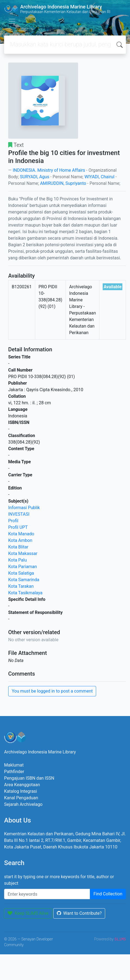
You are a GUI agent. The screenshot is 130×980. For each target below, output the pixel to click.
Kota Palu (17, 560)
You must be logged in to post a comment (52, 691)
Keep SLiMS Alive (28, 913)
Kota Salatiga (21, 573)
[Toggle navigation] (12, 21)
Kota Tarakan (21, 586)
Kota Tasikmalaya (25, 593)
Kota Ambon (20, 540)
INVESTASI (19, 514)
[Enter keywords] (47, 894)
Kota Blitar (18, 547)
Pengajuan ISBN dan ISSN (29, 778)
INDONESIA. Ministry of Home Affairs (49, 170)
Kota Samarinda (24, 580)
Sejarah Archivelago (23, 804)
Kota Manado (21, 534)
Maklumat (14, 765)
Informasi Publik (24, 508)
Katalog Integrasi (21, 791)
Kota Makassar (23, 553)
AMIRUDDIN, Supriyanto (63, 183)
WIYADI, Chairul (99, 177)
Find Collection (108, 894)
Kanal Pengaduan (21, 798)
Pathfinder (14, 772)
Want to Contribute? (79, 913)
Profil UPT (18, 527)
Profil (13, 521)
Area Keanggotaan (22, 785)
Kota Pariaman (23, 567)
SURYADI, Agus (35, 177)
